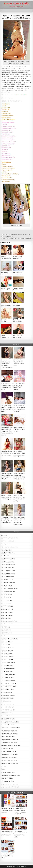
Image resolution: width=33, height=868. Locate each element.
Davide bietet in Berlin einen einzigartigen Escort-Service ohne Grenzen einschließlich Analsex (7, 431)
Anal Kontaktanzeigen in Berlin (9, 588)
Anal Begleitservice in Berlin (9, 544)
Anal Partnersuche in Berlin (8, 663)
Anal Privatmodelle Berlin (8, 668)
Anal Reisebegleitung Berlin (9, 674)
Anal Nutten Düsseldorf (7, 615)
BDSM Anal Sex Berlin (7, 713)
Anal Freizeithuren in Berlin (8, 559)
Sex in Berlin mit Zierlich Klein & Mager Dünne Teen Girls (8, 810)
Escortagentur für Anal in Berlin (9, 734)
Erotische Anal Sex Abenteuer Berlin (11, 728)
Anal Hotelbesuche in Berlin (9, 583)
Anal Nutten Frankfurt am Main (9, 621)
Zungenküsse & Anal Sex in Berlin (10, 787)
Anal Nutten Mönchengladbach (9, 639)
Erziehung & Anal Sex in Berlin (9, 731)
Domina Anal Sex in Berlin (8, 725)
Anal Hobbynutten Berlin (8, 577)
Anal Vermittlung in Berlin (8, 710)
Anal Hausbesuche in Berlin (9, 565)
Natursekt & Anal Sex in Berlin (9, 760)
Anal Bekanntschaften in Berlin (9, 547)
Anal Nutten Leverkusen (8, 636)
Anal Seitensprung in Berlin (8, 680)
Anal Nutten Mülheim (7, 642)
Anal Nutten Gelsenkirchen (8, 624)
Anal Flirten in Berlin (7, 556)
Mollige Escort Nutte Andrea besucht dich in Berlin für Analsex (7, 453)
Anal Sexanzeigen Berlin (8, 698)
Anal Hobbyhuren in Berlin (8, 571)
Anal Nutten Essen (6, 618)
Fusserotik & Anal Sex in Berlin (9, 743)
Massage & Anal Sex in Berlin (9, 757)
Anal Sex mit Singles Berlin (8, 695)
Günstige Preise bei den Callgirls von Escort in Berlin (8, 856)
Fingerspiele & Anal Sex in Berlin (10, 740)
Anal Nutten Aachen (7, 594)
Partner (3, 766)
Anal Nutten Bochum (7, 600)
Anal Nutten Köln (6, 630)
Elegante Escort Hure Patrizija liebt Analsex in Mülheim (19, 429)
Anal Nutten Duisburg (7, 612)
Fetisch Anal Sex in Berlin (8, 737)
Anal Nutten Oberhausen (8, 648)
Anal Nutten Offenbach (7, 651)
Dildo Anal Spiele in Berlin (8, 719)
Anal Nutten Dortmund (7, 609)
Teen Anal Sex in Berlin (7, 778)
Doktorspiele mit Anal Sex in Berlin (10, 722)
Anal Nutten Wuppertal (7, 660)
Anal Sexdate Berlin (6, 701)
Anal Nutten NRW (6, 645)
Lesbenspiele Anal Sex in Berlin (9, 754)
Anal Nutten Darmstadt (7, 606)
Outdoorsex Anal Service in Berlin (10, 763)
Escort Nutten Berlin (16, 3)
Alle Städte (4, 535)
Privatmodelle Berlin (21, 95)
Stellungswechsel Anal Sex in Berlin (11, 775)
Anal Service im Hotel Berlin (9, 683)
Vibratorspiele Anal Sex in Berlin (10, 784)
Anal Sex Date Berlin (7, 692)
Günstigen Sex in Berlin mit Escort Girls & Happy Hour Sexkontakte (8, 833)
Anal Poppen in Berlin (7, 666)
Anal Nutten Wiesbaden (8, 657)
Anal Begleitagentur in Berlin (9, 541)
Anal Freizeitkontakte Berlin (8, 562)
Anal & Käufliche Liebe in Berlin (9, 538)
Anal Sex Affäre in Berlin (8, 689)
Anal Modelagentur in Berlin (9, 591)
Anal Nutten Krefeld (6, 633)
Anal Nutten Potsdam (7, 654)
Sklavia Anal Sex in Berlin (8, 772)
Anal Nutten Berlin (6, 597)
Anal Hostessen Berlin (7, 580)
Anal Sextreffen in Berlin (8, 704)
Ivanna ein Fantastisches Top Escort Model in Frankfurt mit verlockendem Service (7, 364)
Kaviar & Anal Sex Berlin (8, 749)
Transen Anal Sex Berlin (8, 781)
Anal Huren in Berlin (7, 585)
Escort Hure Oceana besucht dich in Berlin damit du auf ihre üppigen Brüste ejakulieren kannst (19, 521)
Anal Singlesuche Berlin (8, 707)
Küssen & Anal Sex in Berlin (9, 751)
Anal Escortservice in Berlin (8, 553)
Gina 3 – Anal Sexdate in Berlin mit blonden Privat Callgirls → (17, 238)
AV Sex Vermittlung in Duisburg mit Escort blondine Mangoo (7, 497)
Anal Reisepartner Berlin (8, 677)
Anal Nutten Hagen (6, 627)
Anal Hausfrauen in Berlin (8, 568)
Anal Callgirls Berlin (6, 550)
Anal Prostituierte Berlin (7, 671)
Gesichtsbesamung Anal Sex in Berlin (11, 746)
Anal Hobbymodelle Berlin (8, 574)
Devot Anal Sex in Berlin (8, 716)
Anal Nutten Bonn (6, 603)
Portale (3, 769)
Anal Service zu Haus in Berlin (9, 686)
